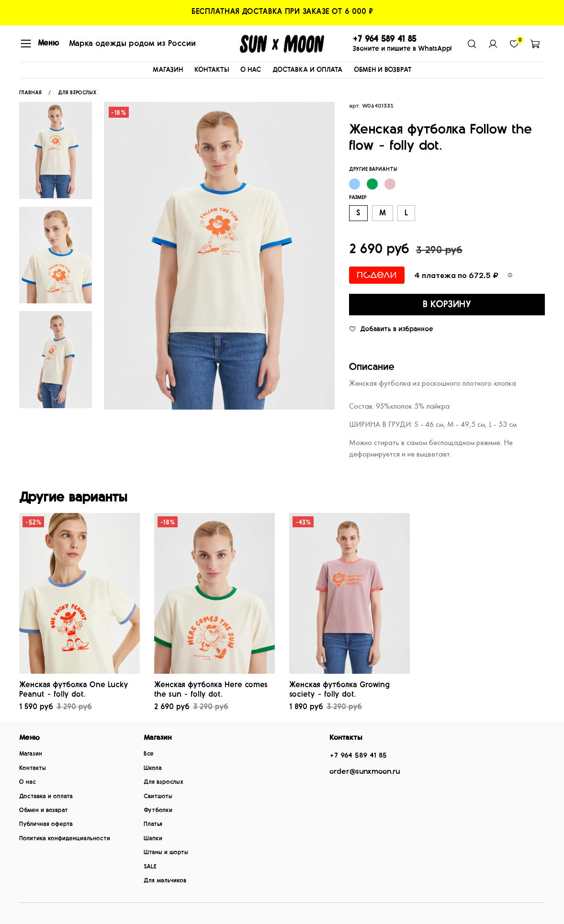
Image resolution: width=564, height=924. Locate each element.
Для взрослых (164, 782)
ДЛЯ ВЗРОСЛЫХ (77, 93)
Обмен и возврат (44, 810)
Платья (153, 824)
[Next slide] (56, 399)
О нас (28, 782)
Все (149, 754)
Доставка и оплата (46, 796)
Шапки (153, 839)
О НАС (251, 70)
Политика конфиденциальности (65, 839)
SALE (150, 867)
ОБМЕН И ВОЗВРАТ (383, 70)
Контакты (33, 768)
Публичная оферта (46, 824)
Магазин (31, 754)
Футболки (158, 810)
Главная (30, 93)
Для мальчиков (165, 881)
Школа (153, 768)
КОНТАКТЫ (212, 70)
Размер (358, 197)
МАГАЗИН (168, 70)
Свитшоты (158, 796)
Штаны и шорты (166, 852)
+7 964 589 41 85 (358, 755)
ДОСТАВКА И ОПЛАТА (307, 70)
